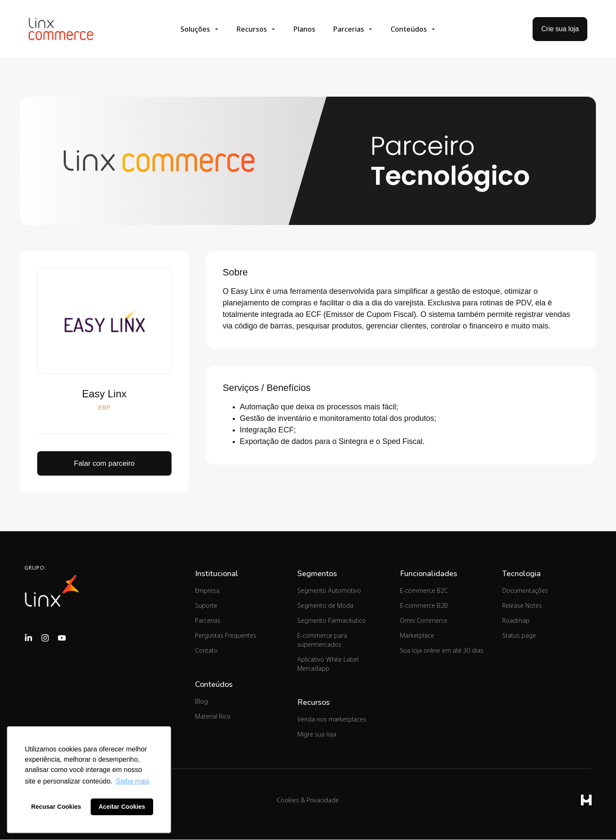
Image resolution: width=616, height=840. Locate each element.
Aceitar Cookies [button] (122, 807)
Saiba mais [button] (132, 781)
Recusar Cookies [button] (56, 807)
